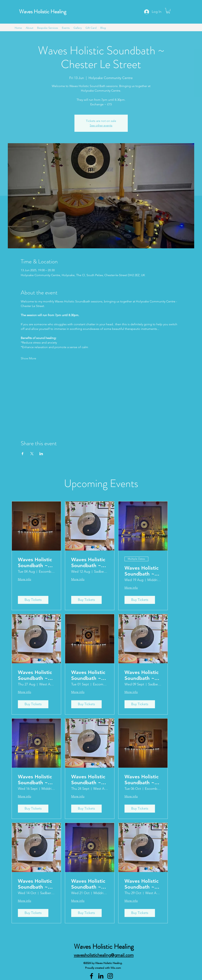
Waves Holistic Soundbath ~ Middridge (142, 571)
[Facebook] (91, 976)
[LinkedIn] (101, 976)
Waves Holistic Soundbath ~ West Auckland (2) (89, 780)
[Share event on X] (32, 454)
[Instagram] (110, 976)
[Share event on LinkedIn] (41, 454)
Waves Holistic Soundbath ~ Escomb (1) (35, 563)
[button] (168, 11)
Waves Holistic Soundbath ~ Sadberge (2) (88, 563)
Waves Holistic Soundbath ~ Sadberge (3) (142, 675)
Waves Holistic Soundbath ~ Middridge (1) (35, 780)
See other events (101, 125)
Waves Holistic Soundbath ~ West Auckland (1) (35, 675)
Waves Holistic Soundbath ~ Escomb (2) (88, 675)
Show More (28, 358)
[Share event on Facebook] (23, 454)
